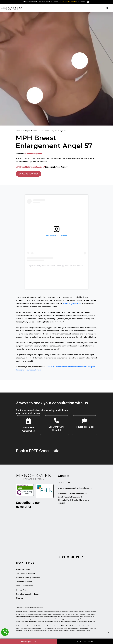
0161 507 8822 (64, 483)
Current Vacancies (24, 583)
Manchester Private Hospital (34, 608)
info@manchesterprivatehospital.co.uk (75, 489)
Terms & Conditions (24, 587)
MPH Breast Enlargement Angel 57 (30, 167)
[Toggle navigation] (111, 8)
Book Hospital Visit (28, 641)
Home (18, 131)
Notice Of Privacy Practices (28, 578)
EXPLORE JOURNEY (30, 174)
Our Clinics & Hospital (25, 574)
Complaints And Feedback (28, 595)
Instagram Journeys (31, 131)
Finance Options (23, 570)
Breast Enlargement (34, 154)
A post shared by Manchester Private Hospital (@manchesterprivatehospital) (56, 266)
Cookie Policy (22, 591)
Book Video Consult (85, 641)
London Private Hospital (67, 2)
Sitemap (20, 599)
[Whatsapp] (5, 632)
